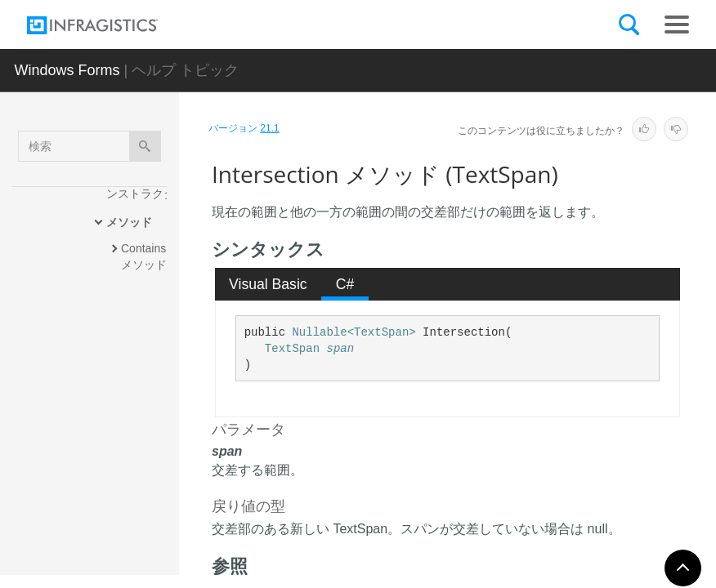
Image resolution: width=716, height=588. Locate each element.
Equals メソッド (146, 301)
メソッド (129, 222)
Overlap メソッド (148, 530)
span (340, 349)
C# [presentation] (345, 284)
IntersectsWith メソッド (146, 477)
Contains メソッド (145, 256)
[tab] (268, 284)
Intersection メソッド (147, 416)
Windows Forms (67, 70)
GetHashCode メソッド (148, 354)
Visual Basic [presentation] (268, 284)
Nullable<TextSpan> (354, 332)
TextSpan (292, 349)
